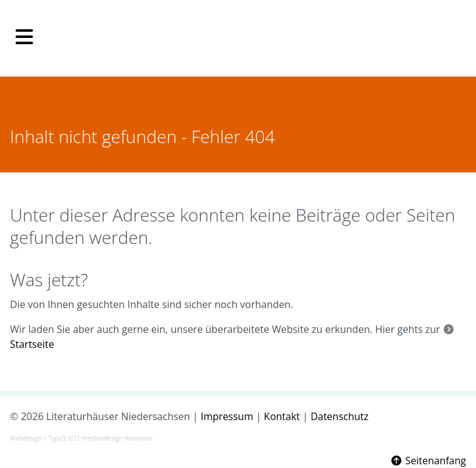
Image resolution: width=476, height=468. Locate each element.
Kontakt (282, 416)
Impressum (227, 416)
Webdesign (26, 438)
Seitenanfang (428, 461)
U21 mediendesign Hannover (111, 438)
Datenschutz (339, 416)
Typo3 (57, 438)
